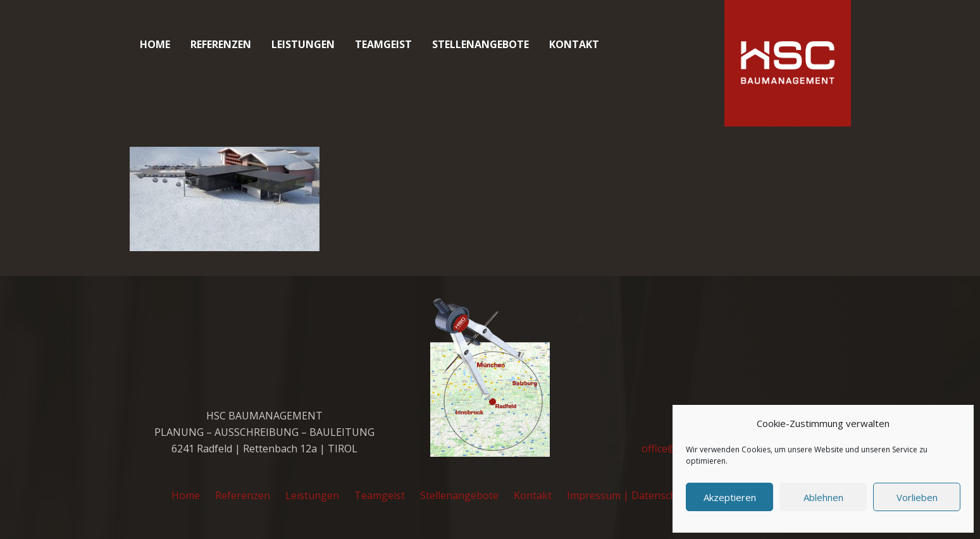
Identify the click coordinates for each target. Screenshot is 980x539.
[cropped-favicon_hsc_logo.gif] (788, 63)
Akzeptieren (730, 497)
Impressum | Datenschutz (629, 495)
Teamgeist (380, 495)
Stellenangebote (459, 495)
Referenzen (243, 495)
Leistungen (312, 495)
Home (186, 495)
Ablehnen (823, 497)
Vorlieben (917, 497)
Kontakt (533, 495)
